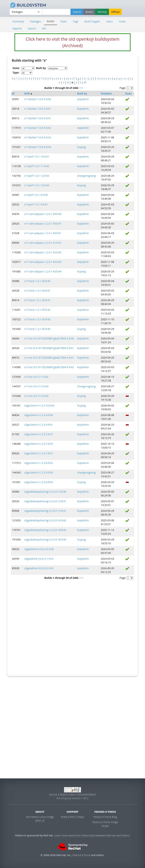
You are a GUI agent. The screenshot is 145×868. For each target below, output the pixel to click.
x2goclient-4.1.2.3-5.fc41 (39, 434)
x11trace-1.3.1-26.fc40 (37, 281)
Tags (76, 21)
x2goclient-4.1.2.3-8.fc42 (39, 463)
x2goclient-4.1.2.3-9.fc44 (39, 482)
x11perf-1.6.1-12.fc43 (37, 176)
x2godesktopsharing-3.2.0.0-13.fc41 (45, 501)
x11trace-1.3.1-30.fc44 (37, 329)
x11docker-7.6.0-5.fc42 (38, 128)
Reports (17, 28)
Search (32, 28)
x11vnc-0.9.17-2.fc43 (36, 386)
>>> (81, 88)
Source (53, 794)
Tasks (63, 21)
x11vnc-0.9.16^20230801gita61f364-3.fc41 (49, 358)
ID (13, 93)
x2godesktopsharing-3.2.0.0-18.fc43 (45, 530)
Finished (106, 93)
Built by (82, 93)
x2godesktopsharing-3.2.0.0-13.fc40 (45, 492)
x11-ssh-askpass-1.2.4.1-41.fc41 (43, 243)
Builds (51, 21)
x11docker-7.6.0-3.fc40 (38, 99)
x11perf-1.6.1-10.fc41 (37, 157)
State (128, 93)
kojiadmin (83, 99)
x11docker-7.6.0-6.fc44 (38, 147)
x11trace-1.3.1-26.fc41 (37, 291)
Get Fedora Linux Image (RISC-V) (40, 819)
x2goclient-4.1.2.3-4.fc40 (39, 415)
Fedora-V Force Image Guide (105, 824)
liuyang (81, 147)
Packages (36, 21)
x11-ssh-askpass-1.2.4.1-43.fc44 (43, 271)
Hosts (122, 21)
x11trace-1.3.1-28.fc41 (37, 300)
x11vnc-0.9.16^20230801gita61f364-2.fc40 (49, 338)
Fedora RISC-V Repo (72, 817)
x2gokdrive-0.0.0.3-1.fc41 (39, 559)
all (85, 82)
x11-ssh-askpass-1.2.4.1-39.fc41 (43, 224)
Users (109, 21)
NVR (27, 93)
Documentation (87, 794)
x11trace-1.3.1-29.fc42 (37, 310)
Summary (18, 21)
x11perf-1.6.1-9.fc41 (36, 204)
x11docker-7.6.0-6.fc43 (38, 137)
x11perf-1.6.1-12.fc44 (37, 185)
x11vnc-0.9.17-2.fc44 (36, 396)
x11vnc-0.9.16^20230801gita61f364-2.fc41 (49, 348)
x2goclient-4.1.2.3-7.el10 (39, 444)
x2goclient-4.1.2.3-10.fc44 (39, 405)
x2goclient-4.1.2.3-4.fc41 (39, 425)
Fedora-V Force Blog (105, 817)
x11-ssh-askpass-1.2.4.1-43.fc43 (43, 262)
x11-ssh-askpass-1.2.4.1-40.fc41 (43, 233)
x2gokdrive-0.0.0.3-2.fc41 (39, 568)
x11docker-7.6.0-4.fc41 (38, 118)
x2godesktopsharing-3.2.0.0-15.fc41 (45, 511)
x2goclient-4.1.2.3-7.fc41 (39, 453)
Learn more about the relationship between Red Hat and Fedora (92, 835)
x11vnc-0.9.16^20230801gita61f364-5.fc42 (49, 367)
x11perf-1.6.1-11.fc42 (37, 166)
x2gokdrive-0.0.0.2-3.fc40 (39, 549)
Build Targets (92, 21)
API (44, 28)
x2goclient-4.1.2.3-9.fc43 (39, 472)
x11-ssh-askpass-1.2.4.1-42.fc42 (43, 252)
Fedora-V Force (81, 855)
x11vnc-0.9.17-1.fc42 (36, 377)
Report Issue (67, 794)
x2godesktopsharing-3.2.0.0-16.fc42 (45, 520)
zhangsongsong (86, 176)
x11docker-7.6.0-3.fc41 (38, 109)
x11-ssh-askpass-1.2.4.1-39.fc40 (43, 214)
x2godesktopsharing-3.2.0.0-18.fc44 (45, 539)
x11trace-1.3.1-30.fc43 (37, 319)
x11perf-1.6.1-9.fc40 (36, 195)
